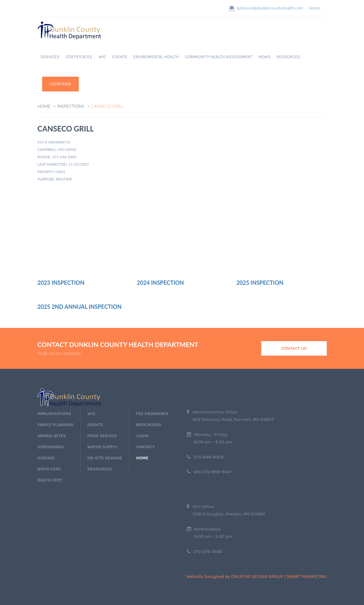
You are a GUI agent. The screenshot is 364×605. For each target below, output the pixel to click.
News (264, 57)
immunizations (54, 414)
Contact (145, 447)
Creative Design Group (257, 576)
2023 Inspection (61, 283)
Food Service (102, 436)
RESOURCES (288, 57)
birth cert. (50, 469)
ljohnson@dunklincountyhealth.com (270, 8)
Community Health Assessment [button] (219, 57)
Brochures (149, 425)
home (142, 458)
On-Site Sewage (105, 458)
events (95, 425)
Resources (100, 469)
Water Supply (102, 447)
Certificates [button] (79, 57)
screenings (51, 447)
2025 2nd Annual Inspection (80, 307)
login (142, 436)
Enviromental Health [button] (156, 57)
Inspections (71, 106)
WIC (102, 57)
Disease (46, 458)
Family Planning (56, 425)
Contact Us (294, 348)
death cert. (50, 480)
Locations (61, 84)
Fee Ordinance (152, 414)
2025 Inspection (260, 283)
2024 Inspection (160, 283)
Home (315, 8)
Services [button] (50, 57)
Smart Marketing (306, 576)
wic (91, 414)
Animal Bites (52, 436)
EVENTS (120, 57)
